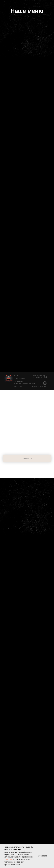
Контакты (19, 387)
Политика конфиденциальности (25, 382)
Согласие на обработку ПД (40, 376)
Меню (17, 376)
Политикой (8, 860)
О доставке (20, 379)
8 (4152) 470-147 (40, 387)
